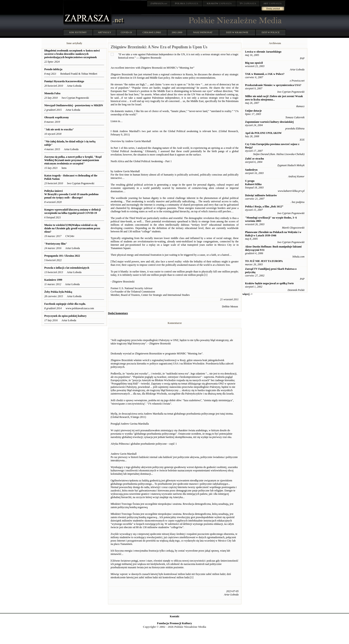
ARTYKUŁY (105, 32)
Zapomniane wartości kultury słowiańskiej (269, 122)
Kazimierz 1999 (53, 280)
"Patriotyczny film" (56, 244)
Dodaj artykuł (273, 8)
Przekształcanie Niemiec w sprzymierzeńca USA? (273, 85)
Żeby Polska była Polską (58, 292)
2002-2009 (177, 32)
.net (159, 3)
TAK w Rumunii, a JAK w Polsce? (265, 74)
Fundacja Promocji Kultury (174, 623)
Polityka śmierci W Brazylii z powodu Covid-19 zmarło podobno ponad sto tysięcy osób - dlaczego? (71, 194)
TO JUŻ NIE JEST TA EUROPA (264, 261)
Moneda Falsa (52, 93)
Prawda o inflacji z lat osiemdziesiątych (67, 268)
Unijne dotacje (253, 111)
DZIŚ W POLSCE (271, 32)
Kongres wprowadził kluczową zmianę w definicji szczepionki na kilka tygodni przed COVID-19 (72, 211)
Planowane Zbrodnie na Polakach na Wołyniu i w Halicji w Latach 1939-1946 (273, 234)
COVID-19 (126, 32)
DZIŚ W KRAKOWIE (237, 32)
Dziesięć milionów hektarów (261, 195)
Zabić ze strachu (255, 159)
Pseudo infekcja (53, 69)
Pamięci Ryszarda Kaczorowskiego (64, 81)
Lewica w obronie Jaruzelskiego (263, 52)
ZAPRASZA (187, 3)
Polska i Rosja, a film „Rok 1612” (264, 206)
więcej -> (248, 294)
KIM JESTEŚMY (78, 32)
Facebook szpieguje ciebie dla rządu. (65, 304)
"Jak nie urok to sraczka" (59, 129)
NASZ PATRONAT (203, 32)
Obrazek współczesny (57, 117)
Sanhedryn (251, 170)
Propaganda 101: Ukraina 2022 (62, 256)
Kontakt (175, 616)
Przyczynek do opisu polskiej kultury (65, 316)
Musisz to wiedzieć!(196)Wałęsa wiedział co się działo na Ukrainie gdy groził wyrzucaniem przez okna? (72, 228)
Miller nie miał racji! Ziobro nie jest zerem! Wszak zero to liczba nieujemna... (274, 98)
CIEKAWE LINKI (152, 32)
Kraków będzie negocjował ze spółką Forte (269, 283)
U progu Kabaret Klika (253, 183)
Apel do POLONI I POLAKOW (263, 133)
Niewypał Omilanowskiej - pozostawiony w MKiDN (74, 105)
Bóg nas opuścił (254, 63)
